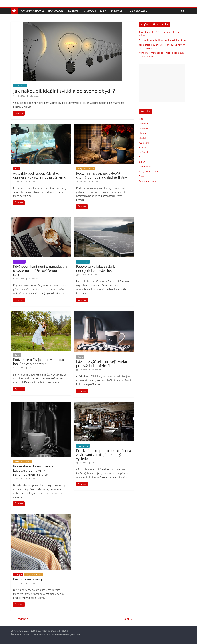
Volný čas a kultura (86, 168)
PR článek (143, 152)
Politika (142, 147)
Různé (17, 355)
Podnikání (144, 143)
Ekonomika (19, 262)
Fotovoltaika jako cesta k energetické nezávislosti (95, 268)
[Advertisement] (162, 83)
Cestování (90, 11)
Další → (127, 619)
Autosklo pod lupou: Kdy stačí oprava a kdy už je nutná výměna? (40, 175)
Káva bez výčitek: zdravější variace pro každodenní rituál (103, 364)
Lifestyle (18, 574)
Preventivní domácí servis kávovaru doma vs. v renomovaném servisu (33, 470)
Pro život (72, 11)
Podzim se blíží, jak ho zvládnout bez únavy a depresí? (39, 362)
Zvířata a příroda (147, 181)
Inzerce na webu (138, 11)
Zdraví (103, 11)
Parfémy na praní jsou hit (33, 579)
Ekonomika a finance (32, 11)
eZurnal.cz (34, 96)
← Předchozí (20, 619)
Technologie (55, 11)
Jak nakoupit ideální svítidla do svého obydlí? (64, 91)
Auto (17, 168)
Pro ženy (143, 157)
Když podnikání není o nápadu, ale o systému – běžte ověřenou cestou (40, 270)
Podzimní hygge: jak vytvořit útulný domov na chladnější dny (102, 175)
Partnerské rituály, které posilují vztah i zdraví (162, 40)
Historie (143, 133)
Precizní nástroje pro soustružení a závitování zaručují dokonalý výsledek (104, 455)
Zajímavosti (118, 11)
